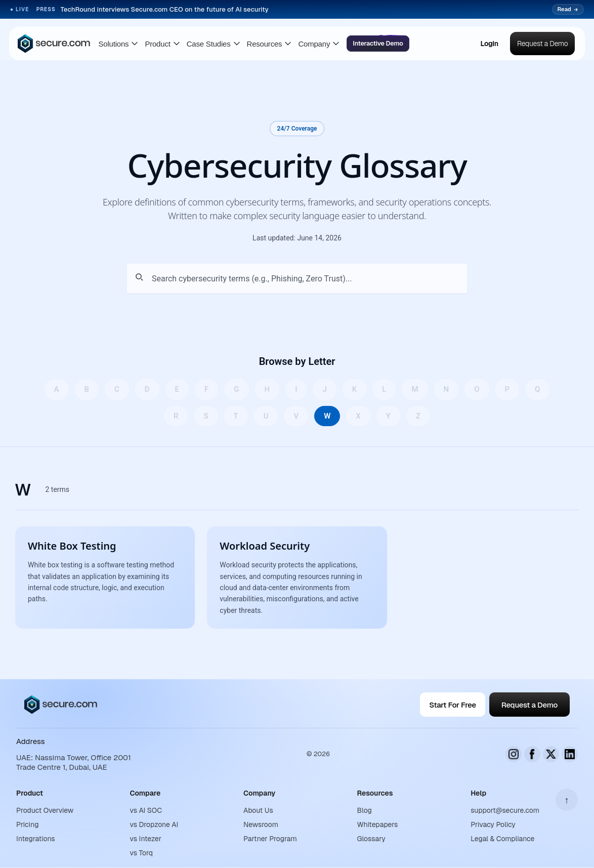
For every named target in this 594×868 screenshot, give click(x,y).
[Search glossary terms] (297, 278)
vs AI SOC (146, 810)
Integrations (36, 839)
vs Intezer (146, 839)
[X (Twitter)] (551, 754)
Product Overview (45, 810)
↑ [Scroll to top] (567, 800)
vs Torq (142, 853)
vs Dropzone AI (154, 824)
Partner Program (270, 839)
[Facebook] (532, 754)
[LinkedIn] (570, 754)
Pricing (27, 824)
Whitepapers (378, 824)
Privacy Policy (493, 824)
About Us (258, 810)
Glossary (371, 839)
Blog (365, 810)
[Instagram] (514, 754)
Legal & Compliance (502, 839)
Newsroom (261, 824)
